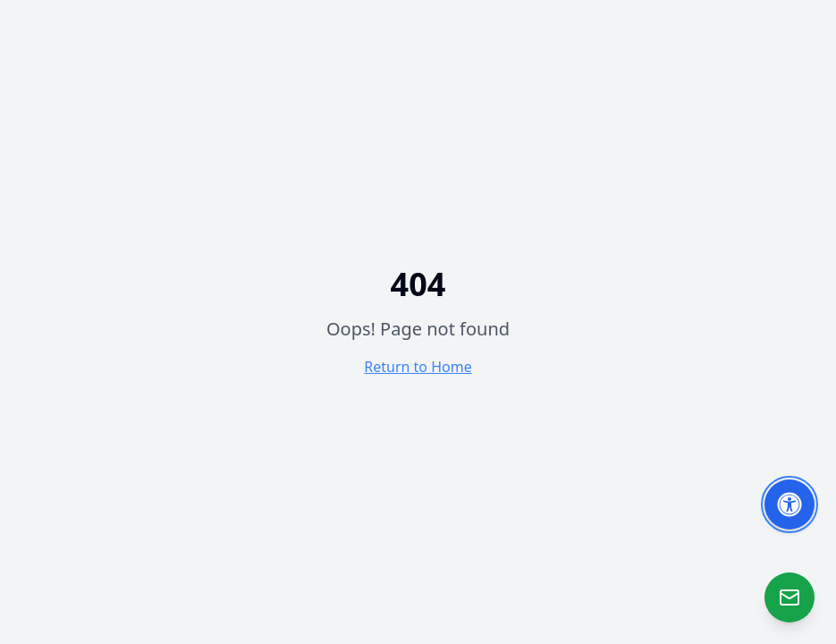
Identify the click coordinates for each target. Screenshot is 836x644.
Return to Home (418, 367)
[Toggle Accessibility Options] (790, 504)
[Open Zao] (790, 597)
